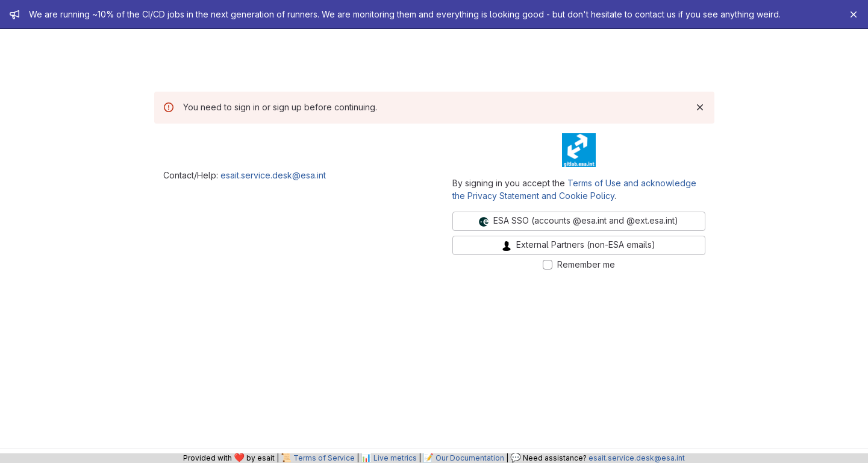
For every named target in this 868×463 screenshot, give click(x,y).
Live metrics (395, 458)
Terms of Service (324, 458)
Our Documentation (470, 458)
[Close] (854, 14)
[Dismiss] (700, 107)
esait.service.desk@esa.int (273, 175)
